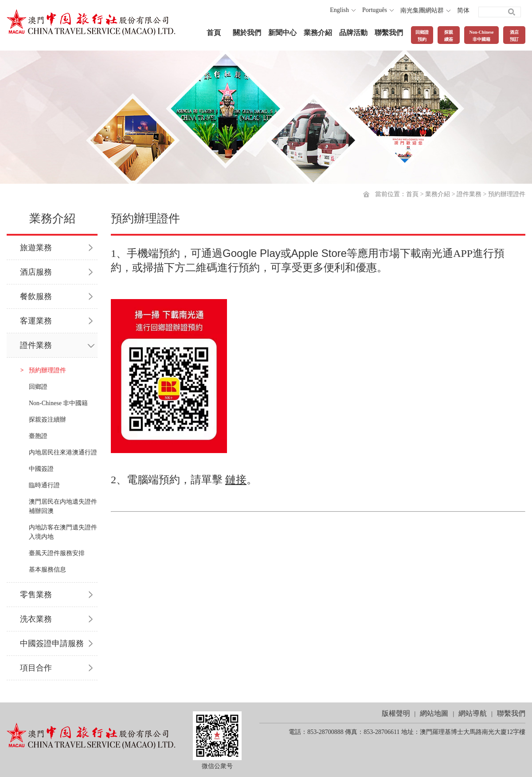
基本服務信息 (47, 570)
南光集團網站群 (422, 10)
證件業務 (469, 194)
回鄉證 (38, 387)
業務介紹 (318, 33)
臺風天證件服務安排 (57, 553)
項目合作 (36, 668)
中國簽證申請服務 (52, 643)
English (339, 10)
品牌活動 (353, 33)
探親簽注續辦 (47, 420)
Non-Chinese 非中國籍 (58, 403)
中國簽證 (41, 469)
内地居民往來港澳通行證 (63, 452)
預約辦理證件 (507, 194)
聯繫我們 (389, 33)
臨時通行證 (44, 485)
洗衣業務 (36, 619)
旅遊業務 (36, 248)
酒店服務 (36, 272)
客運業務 (36, 321)
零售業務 (36, 595)
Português (375, 10)
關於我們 (247, 33)
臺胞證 (38, 436)
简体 (463, 10)
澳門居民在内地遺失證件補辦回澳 (63, 506)
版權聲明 (396, 713)
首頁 (214, 33)
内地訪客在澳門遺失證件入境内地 (63, 532)
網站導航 (473, 713)
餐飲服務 (36, 296)
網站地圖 (434, 713)
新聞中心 (282, 33)
